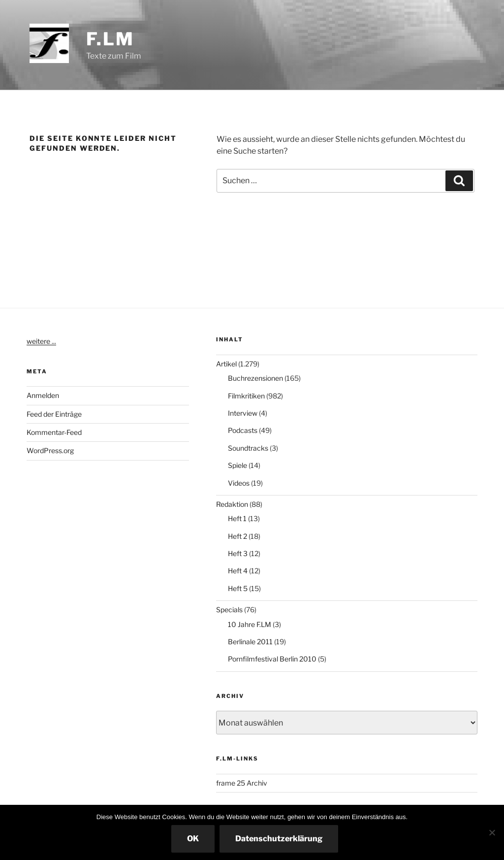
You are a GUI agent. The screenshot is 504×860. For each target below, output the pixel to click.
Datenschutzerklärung (279, 839)
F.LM (110, 39)
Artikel (226, 364)
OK (193, 839)
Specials (229, 610)
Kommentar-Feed (54, 432)
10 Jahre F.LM (250, 624)
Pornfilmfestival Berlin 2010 (272, 659)
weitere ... (41, 341)
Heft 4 (238, 571)
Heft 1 (237, 518)
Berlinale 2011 (250, 642)
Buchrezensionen (255, 378)
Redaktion (232, 504)
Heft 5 (238, 588)
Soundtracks (248, 448)
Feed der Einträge (54, 414)
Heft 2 (237, 536)
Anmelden (43, 395)
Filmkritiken (246, 396)
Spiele (237, 465)
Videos (239, 483)
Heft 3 (238, 553)
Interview (243, 413)
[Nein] (492, 832)
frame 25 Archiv (242, 783)
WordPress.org (50, 450)
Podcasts (243, 430)
